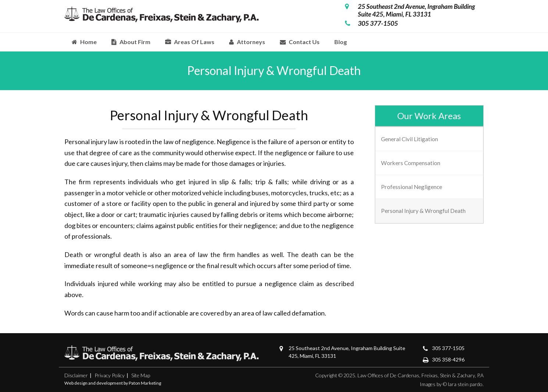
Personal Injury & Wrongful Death (423, 211)
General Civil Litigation (410, 139)
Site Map (141, 375)
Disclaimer (76, 375)
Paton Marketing (145, 383)
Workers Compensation (411, 163)
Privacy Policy (110, 375)
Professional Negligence (412, 187)
